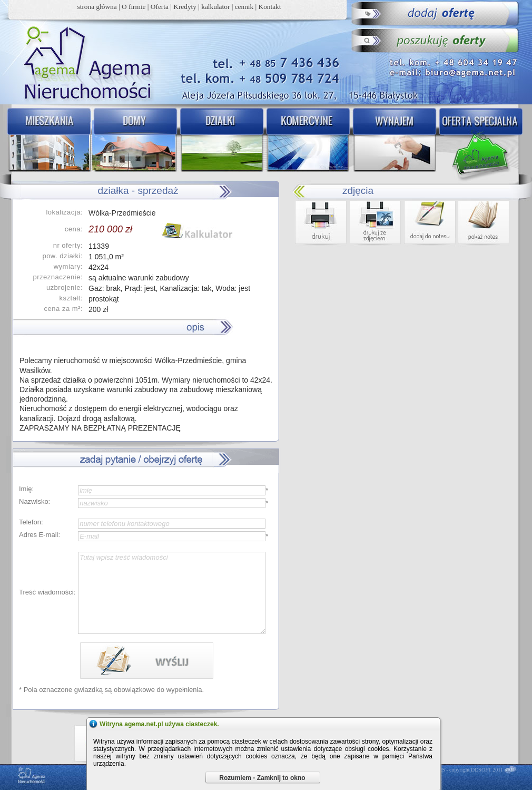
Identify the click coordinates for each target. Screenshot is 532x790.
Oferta (160, 7)
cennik (244, 7)
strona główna (97, 7)
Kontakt (270, 7)
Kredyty (185, 7)
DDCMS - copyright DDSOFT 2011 (465, 770)
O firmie (134, 7)
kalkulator (215, 7)
